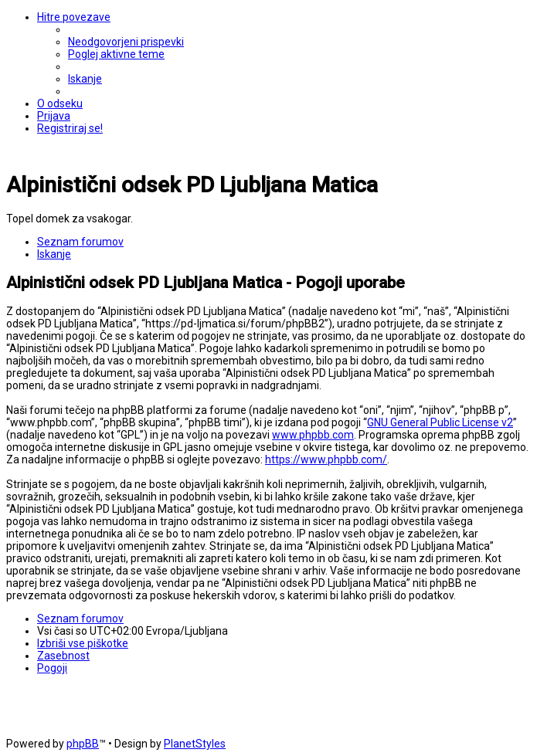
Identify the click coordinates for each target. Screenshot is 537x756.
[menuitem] (126, 42)
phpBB (83, 744)
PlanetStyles (195, 744)
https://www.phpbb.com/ (326, 459)
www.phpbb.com (313, 435)
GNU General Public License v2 (440, 422)
